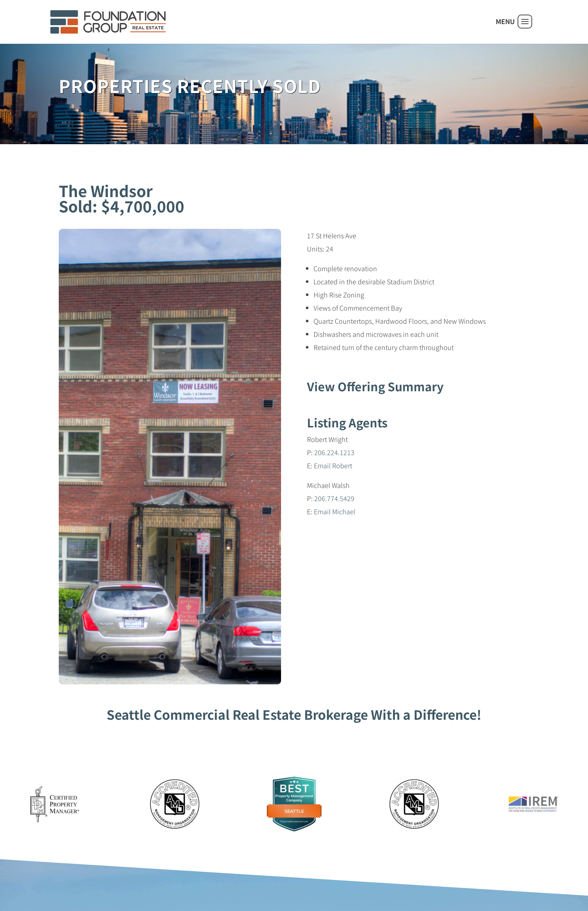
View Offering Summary (375, 386)
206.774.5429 (334, 498)
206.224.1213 (334, 452)
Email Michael (335, 511)
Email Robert (333, 465)
